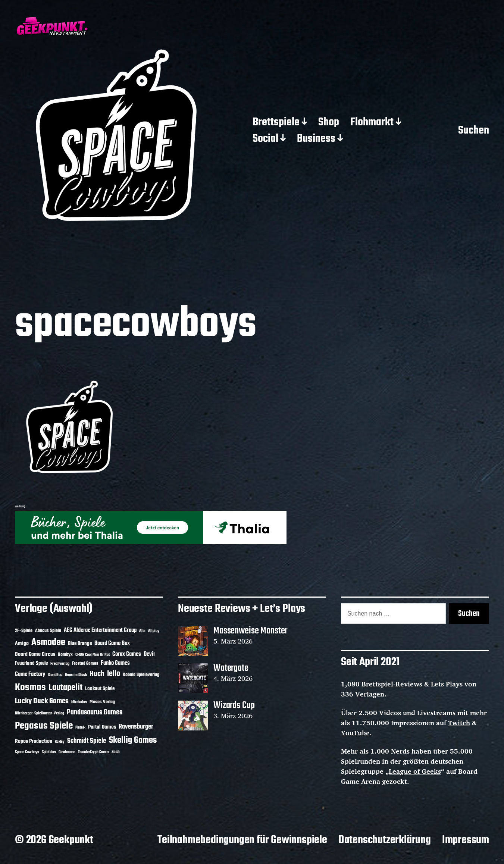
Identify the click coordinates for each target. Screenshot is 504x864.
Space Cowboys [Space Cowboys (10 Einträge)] (27, 752)
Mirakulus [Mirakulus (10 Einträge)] (79, 702)
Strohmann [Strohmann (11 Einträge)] (67, 752)
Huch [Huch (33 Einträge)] (97, 674)
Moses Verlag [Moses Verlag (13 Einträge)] (102, 702)
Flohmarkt (372, 123)
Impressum (466, 840)
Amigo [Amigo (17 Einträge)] (22, 644)
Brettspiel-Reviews (392, 684)
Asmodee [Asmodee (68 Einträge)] (48, 642)
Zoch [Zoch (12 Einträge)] (116, 752)
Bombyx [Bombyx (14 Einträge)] (65, 655)
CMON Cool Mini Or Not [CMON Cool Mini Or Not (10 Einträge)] (93, 655)
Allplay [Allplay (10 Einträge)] (154, 631)
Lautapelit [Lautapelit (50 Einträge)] (65, 688)
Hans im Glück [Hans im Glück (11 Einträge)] (76, 675)
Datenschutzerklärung (385, 840)
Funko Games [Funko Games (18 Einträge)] (115, 663)
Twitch (459, 723)
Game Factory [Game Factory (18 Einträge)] (30, 674)
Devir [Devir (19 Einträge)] (149, 654)
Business (316, 139)
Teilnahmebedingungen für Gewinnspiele (242, 840)
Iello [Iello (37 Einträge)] (114, 674)
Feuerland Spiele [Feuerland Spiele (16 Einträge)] (31, 663)
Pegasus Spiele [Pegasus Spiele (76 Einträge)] (44, 726)
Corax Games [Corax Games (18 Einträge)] (127, 654)
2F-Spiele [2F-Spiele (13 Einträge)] (24, 631)
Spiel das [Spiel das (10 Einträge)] (49, 752)
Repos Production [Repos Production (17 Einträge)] (34, 741)
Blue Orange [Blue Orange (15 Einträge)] (80, 644)
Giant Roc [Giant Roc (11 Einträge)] (55, 675)
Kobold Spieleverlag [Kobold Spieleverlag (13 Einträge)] (141, 675)
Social (265, 139)
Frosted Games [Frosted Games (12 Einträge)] (85, 664)
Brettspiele (276, 123)
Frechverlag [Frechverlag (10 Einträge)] (60, 664)
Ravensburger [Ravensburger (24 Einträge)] (136, 727)
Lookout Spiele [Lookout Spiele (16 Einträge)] (100, 689)
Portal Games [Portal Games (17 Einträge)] (102, 727)
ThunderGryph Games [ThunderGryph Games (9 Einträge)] (93, 752)
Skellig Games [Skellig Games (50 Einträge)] (133, 741)
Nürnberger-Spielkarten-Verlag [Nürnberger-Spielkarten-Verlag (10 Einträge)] (40, 713)
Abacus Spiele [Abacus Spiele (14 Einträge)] (48, 631)
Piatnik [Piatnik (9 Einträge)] (80, 728)
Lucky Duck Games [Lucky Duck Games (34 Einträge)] (42, 701)
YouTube (355, 733)
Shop (329, 123)
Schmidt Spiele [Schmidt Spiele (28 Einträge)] (87, 741)
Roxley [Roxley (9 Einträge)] (60, 742)
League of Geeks (415, 771)
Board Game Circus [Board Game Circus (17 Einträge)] (35, 655)
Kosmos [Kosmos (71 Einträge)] (30, 688)
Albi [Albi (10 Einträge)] (142, 631)
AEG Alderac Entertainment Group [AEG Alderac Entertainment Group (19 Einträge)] (100, 630)
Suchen (474, 131)
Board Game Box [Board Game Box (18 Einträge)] (112, 644)
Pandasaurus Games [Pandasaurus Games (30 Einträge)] (95, 713)
